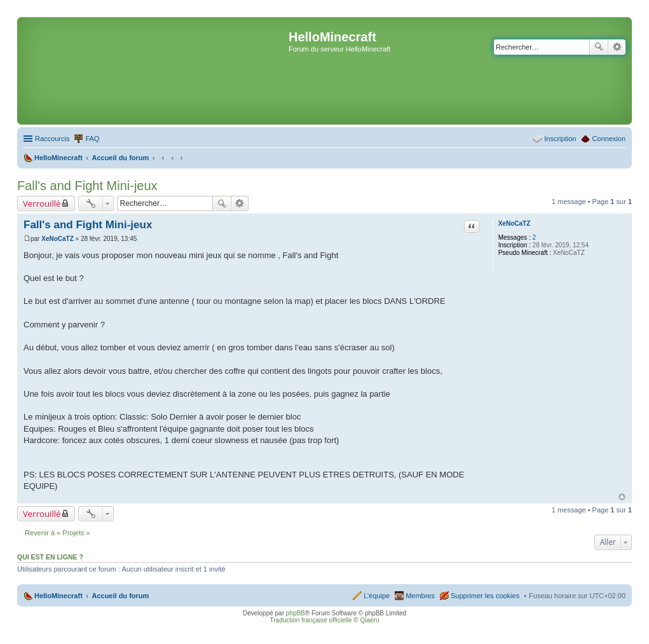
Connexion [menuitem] (609, 139)
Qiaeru (369, 620)
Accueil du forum (120, 596)
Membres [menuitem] (420, 596)
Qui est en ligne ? (50, 557)
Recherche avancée (617, 47)
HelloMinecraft (58, 596)
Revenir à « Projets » (58, 533)
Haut (622, 497)
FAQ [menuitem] (92, 139)
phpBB (296, 613)
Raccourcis (52, 139)
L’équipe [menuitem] (377, 596)
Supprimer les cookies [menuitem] (485, 596)
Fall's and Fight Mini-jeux (87, 186)
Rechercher (599, 47)
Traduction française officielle (311, 620)
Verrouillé (42, 203)
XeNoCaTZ (515, 223)
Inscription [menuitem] (560, 139)
